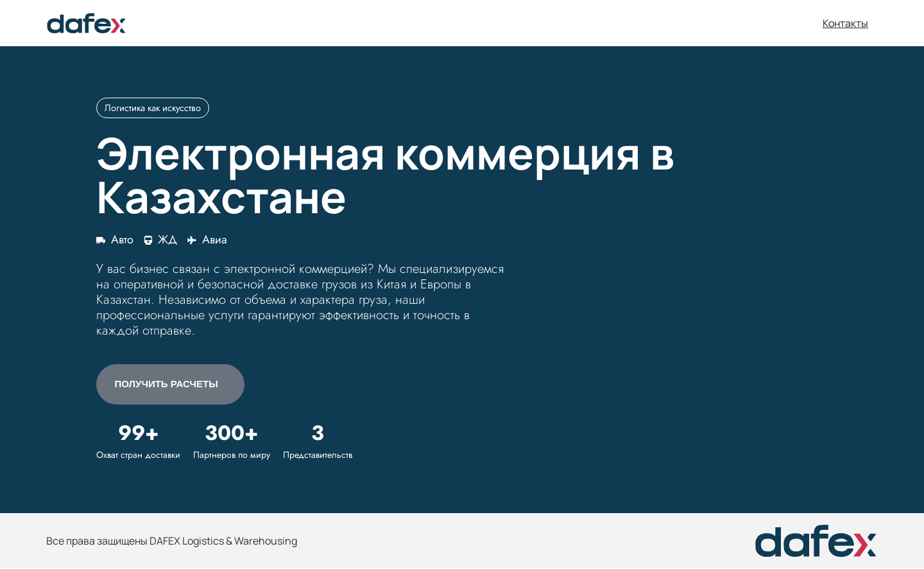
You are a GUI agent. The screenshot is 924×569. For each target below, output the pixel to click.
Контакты (845, 23)
